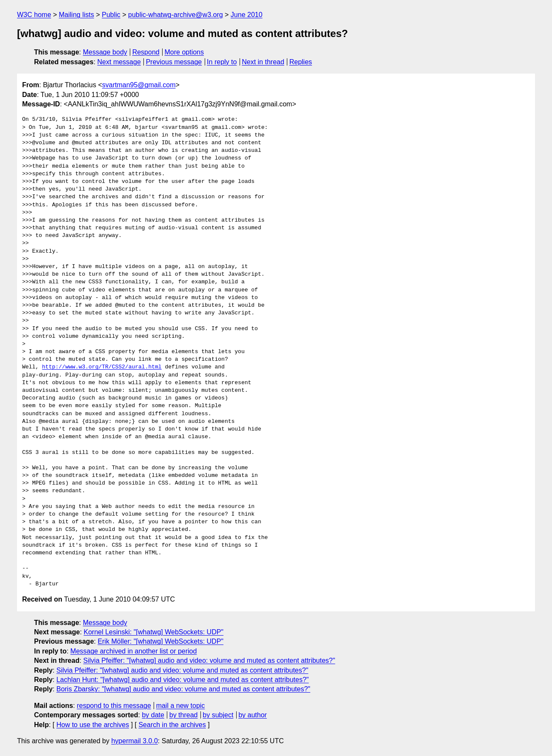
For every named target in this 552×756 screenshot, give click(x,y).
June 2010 (247, 15)
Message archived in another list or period (133, 651)
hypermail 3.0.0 (134, 741)
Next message (119, 62)
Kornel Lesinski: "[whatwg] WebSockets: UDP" (154, 632)
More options (184, 52)
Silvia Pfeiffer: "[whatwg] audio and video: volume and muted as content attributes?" (209, 660)
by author (253, 715)
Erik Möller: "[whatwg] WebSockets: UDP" (160, 641)
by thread (184, 715)
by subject (218, 715)
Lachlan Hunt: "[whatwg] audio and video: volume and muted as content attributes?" (182, 680)
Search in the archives (172, 725)
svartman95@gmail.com (139, 85)
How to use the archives (93, 725)
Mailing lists (76, 15)
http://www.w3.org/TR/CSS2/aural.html (102, 367)
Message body (105, 52)
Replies (301, 62)
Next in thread (263, 62)
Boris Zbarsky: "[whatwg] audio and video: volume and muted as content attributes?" (183, 689)
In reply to (222, 62)
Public (111, 15)
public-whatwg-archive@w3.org (176, 15)
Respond (146, 52)
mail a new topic (181, 706)
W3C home (34, 15)
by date (153, 715)
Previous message (174, 62)
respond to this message (114, 706)
